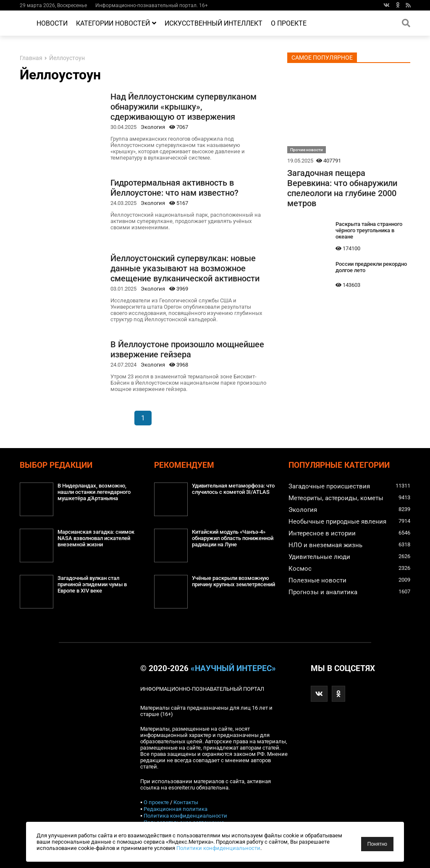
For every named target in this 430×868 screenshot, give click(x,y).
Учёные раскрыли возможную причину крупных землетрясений (233, 581)
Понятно (377, 844)
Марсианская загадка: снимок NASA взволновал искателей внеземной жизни (96, 538)
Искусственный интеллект (214, 23)
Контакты (186, 802)
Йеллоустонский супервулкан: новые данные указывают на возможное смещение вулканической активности (185, 268)
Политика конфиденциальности (185, 816)
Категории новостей (116, 23)
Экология (153, 127)
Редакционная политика (176, 809)
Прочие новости (307, 150)
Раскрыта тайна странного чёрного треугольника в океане (369, 230)
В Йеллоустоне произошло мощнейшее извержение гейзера (187, 349)
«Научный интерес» (233, 669)
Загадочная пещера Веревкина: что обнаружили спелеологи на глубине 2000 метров (342, 188)
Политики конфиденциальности (218, 848)
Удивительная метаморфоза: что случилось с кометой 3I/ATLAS (233, 489)
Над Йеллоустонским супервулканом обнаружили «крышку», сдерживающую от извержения (184, 107)
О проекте (289, 23)
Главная (31, 58)
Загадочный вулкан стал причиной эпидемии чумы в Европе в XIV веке (92, 584)
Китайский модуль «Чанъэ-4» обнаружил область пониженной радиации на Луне (233, 538)
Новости (52, 23)
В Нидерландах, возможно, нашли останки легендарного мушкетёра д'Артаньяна (94, 492)
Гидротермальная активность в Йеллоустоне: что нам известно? (174, 188)
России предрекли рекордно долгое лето (371, 267)
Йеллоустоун (67, 58)
